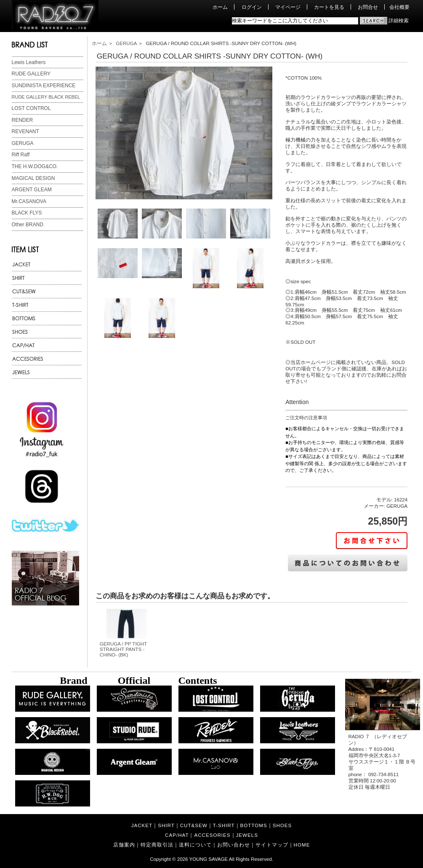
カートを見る (329, 7)
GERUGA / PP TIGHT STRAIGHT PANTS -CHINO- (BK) (123, 649)
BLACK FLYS (27, 213)
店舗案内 (124, 845)
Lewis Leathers (29, 62)
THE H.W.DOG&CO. (35, 166)
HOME (302, 845)
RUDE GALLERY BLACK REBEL (46, 97)
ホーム (220, 7)
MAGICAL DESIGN (33, 178)
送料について (195, 845)
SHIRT (166, 825)
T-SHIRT (224, 825)
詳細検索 (399, 20)
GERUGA (23, 143)
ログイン (252, 7)
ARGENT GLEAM (32, 190)
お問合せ (368, 7)
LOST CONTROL (31, 108)
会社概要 (399, 7)
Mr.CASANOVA (29, 201)
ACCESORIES (212, 835)
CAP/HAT (177, 835)
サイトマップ (272, 845)
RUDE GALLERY (31, 74)
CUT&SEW (194, 825)
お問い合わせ (234, 845)
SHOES (282, 825)
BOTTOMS (254, 825)
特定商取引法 (157, 845)
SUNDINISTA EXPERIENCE (44, 86)
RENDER (23, 120)
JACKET (142, 825)
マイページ (288, 7)
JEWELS (247, 835)
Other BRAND (28, 225)
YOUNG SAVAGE (209, 859)
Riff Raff (21, 155)
